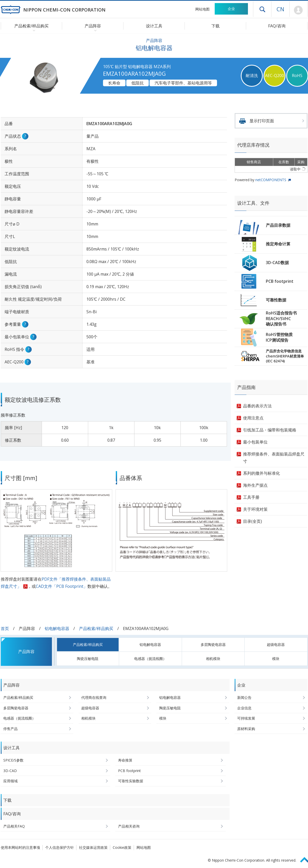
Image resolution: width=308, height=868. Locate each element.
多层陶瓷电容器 (213, 644)
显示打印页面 (262, 121)
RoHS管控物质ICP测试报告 (279, 337)
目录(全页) (253, 521)
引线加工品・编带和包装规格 (270, 430)
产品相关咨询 (129, 826)
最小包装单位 (255, 442)
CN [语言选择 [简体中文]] (280, 9)
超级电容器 (276, 644)
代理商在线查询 (94, 697)
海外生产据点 (255, 485)
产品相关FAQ (14, 826)
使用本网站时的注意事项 (20, 847)
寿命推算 (125, 760)
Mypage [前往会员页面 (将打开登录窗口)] (298, 10)
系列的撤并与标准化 (261, 473)
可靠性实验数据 (131, 781)
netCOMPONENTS (271, 180)
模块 (276, 659)
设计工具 (154, 26)
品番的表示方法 (257, 406)
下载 (215, 26)
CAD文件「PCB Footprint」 (62, 586)
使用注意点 (253, 418)
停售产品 (10, 729)
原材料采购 (246, 729)
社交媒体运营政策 (93, 847)
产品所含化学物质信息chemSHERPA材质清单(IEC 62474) (285, 356)
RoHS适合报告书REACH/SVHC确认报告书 (281, 318)
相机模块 (213, 659)
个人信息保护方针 (60, 847)
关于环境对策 (255, 509)
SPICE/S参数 (13, 760)
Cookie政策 (122, 847)
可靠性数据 (276, 300)
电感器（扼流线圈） (150, 659)
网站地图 (202, 9)
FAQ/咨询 (277, 26)
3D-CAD (10, 771)
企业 (231, 9)
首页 (5, 628)
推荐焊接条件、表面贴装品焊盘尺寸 (274, 458)
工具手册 (251, 497)
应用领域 (10, 781)
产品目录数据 (278, 225)
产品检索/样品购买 (96, 628)
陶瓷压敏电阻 (88, 659)
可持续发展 (246, 718)
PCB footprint (280, 281)
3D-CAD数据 (277, 263)
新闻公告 (244, 697)
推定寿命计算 (278, 244)
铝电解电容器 (57, 628)
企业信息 (244, 708)
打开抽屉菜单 (262, 9)
